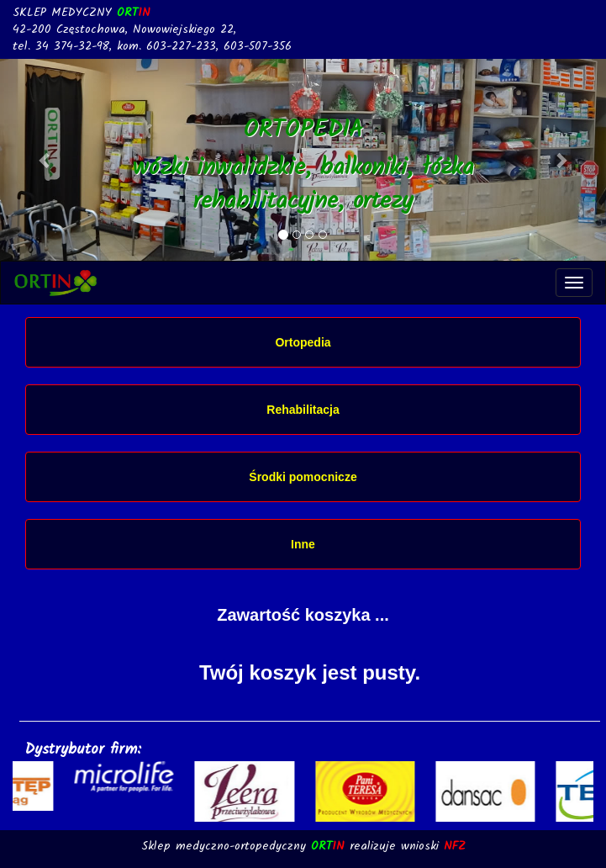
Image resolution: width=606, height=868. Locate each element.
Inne (303, 544)
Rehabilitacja (303, 410)
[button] (45, 160)
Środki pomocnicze (303, 477)
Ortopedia (303, 342)
